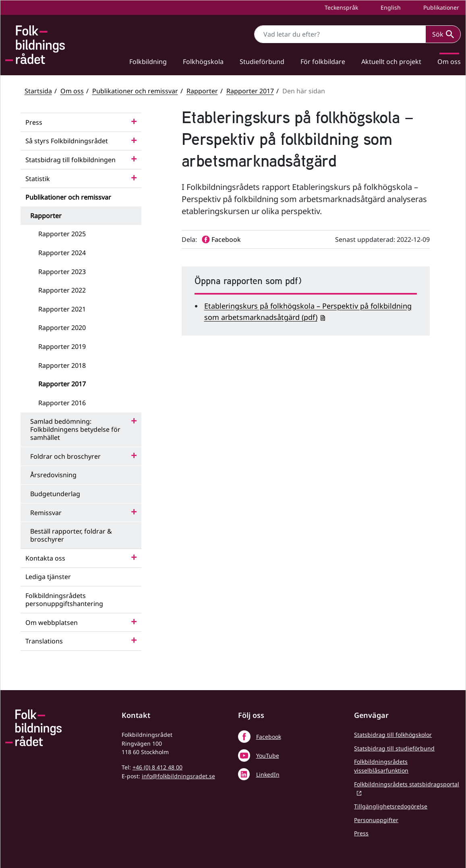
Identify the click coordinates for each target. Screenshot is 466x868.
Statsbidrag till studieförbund (394, 748)
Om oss (72, 91)
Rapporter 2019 (62, 346)
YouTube (268, 756)
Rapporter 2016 (62, 403)
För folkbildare (323, 62)
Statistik (38, 179)
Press (34, 122)
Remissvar (46, 513)
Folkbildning (148, 62)
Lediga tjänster (48, 577)
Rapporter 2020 (62, 328)
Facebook (269, 737)
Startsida (38, 91)
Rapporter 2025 (62, 234)
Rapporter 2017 (250, 91)
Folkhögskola (203, 62)
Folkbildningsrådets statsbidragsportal (407, 784)
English (390, 7)
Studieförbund (262, 62)
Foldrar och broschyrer (65, 456)
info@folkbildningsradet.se (178, 776)
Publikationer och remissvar (135, 91)
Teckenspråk (341, 7)
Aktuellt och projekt (391, 62)
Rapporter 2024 (62, 253)
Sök (443, 34)
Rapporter (202, 91)
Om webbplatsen (52, 623)
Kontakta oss (45, 558)
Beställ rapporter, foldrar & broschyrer (71, 535)
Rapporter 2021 (62, 309)
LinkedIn (268, 774)
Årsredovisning (53, 475)
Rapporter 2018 (62, 365)
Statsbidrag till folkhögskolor (393, 735)
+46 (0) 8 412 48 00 (157, 767)
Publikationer (440, 7)
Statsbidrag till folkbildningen (70, 160)
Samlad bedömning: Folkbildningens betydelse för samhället (75, 429)
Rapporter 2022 (62, 290)
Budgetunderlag (55, 494)
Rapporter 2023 (62, 272)
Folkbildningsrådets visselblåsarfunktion (381, 766)
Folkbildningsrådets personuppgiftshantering (64, 600)
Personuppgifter (376, 820)
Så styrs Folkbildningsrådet (67, 141)
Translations (44, 641)
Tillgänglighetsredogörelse (391, 806)
